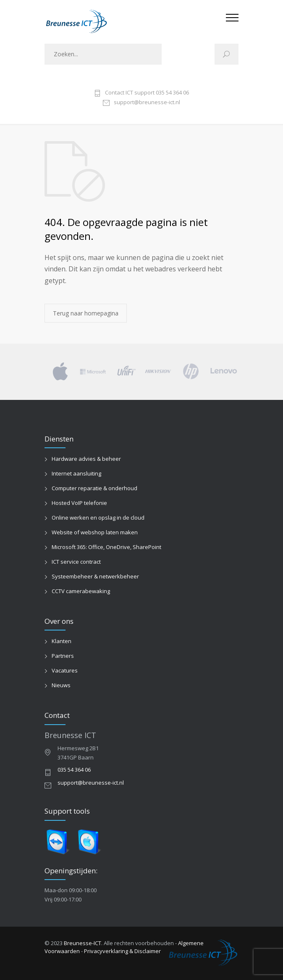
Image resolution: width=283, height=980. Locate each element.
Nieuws (61, 685)
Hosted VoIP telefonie (79, 503)
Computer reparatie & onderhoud (94, 488)
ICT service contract (76, 562)
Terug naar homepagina (86, 313)
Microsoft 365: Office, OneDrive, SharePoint (106, 547)
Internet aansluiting (76, 473)
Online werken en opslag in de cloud (98, 518)
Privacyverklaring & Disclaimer (122, 951)
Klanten (62, 641)
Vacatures (65, 670)
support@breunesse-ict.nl (147, 103)
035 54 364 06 (74, 770)
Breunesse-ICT (83, 943)
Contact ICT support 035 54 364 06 (147, 93)
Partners (63, 656)
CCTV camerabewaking (81, 591)
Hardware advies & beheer (86, 459)
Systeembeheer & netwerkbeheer (95, 576)
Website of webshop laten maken (95, 532)
